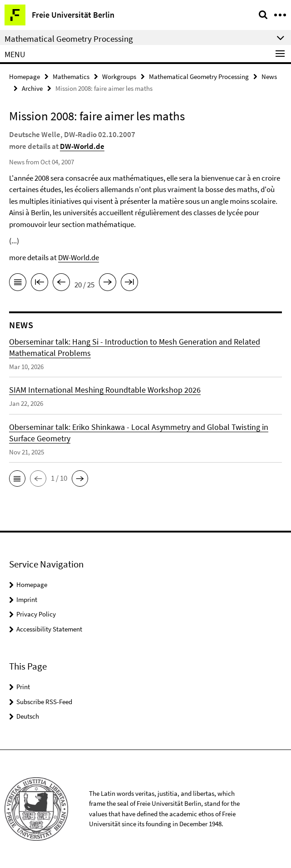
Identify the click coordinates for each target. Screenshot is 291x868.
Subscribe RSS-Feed (44, 702)
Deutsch (28, 716)
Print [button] (23, 687)
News (269, 76)
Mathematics (71, 76)
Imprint (27, 599)
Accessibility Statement (49, 629)
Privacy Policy (36, 614)
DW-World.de (82, 146)
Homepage (25, 76)
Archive (32, 88)
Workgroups (119, 76)
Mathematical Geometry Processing (199, 76)
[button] (17, 478)
